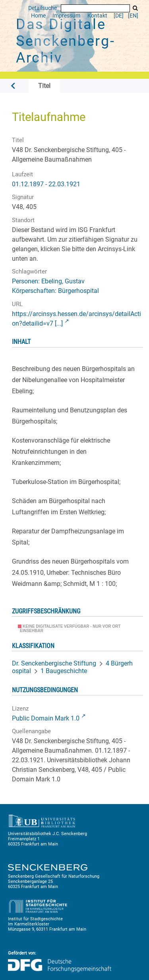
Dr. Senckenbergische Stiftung (54, 663)
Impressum (66, 16)
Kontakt (97, 16)
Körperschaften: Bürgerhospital (55, 291)
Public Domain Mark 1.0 (46, 718)
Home (38, 16)
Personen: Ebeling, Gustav (48, 281)
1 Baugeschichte (64, 671)
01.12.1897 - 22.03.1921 (46, 184)
